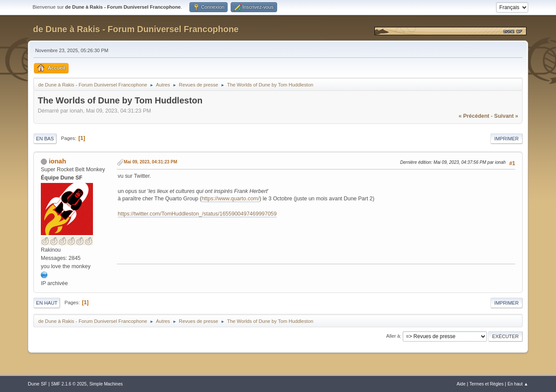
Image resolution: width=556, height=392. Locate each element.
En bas (45, 139)
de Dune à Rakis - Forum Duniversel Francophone (136, 29)
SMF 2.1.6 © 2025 (69, 384)
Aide (461, 384)
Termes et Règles (487, 384)
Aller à (393, 336)
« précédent (474, 116)
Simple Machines (106, 384)
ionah (57, 161)
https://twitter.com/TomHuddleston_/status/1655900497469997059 (197, 214)
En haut (47, 303)
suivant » (506, 116)
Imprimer (506, 139)
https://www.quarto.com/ (230, 199)
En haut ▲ (518, 384)
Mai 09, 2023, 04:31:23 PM (151, 162)
